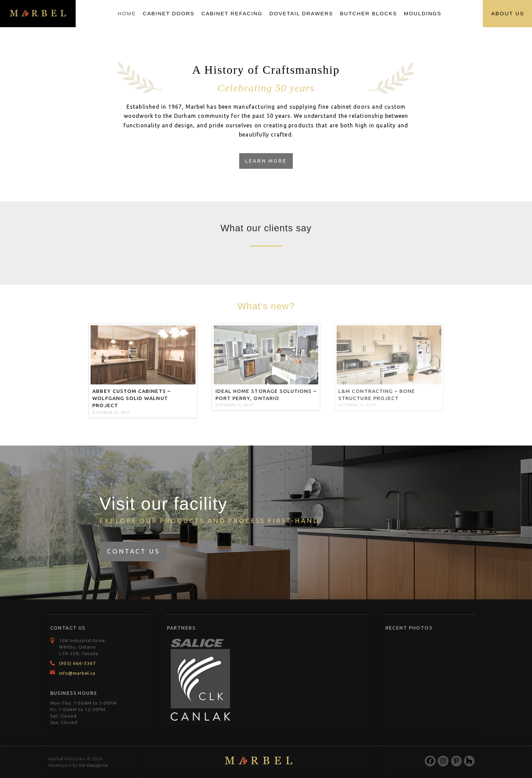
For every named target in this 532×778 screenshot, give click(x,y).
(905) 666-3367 (78, 663)
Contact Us (133, 551)
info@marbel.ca (77, 673)
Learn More (266, 161)
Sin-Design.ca (93, 765)
